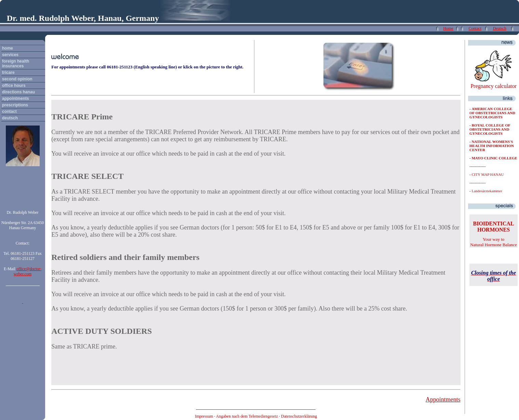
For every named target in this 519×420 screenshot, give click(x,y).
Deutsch (500, 28)
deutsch (10, 118)
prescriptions (15, 105)
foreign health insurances (16, 64)
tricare (8, 73)
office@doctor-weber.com (28, 271)
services (10, 55)
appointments (16, 99)
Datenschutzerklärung (299, 416)
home (8, 48)
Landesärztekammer (487, 191)
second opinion (17, 79)
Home (448, 28)
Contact (475, 28)
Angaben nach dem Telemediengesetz (247, 416)
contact (9, 111)
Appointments (443, 399)
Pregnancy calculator (494, 86)
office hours (14, 86)
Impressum (204, 416)
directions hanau (18, 92)
